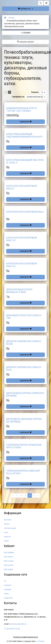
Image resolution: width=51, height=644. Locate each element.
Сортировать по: (18, 97)
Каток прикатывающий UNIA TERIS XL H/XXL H (25, 161)
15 (43, 92)
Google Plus (8, 598)
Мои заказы (9, 557)
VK (5, 581)
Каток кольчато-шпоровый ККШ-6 (25, 212)
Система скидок (10, 528)
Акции (6, 541)
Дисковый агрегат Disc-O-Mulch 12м (24, 317)
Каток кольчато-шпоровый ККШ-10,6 (21, 265)
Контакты (10, 603)
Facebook (8, 585)
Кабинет (9, 546)
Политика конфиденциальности (26, 637)
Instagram (8, 589)
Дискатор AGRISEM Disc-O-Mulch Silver (24, 343)
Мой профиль (9, 552)
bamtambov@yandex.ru (18, 624)
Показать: (35, 92)
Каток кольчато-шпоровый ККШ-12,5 (21, 239)
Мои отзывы (9, 561)
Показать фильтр (26, 42)
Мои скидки (9, 569)
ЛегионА (41, 641)
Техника (11, 18)
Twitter (6, 594)
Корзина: (26, 9)
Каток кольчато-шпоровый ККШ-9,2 (21, 187)
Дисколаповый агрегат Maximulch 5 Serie (19, 291)
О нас (6, 532)
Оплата (7, 524)
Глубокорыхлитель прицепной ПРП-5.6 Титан (24, 446)
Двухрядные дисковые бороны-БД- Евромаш (24, 420)
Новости (7, 537)
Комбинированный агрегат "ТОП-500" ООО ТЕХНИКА (22, 109)
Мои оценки (9, 565)
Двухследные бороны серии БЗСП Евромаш (25, 394)
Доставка (8, 520)
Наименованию (36, 97)
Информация (13, 513)
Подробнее (26, 122)
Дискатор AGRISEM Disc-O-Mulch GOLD (24, 368)
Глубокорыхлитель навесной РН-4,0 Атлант (23, 472)
